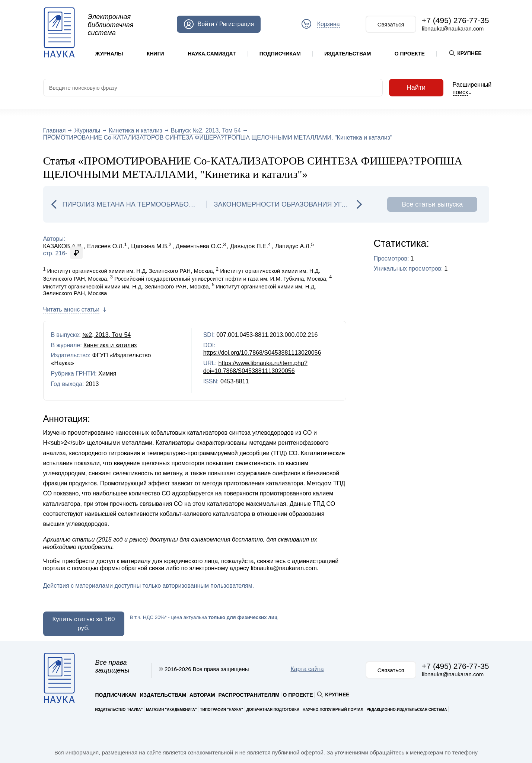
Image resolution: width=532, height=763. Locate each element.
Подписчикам (280, 54)
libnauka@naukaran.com (453, 28)
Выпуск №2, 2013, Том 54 (206, 130)
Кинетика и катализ (135, 130)
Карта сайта (307, 669)
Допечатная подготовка (273, 710)
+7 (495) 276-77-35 (455, 20)
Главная (55, 130)
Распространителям (249, 695)
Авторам (202, 695)
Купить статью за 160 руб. (83, 624)
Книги (155, 54)
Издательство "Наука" (119, 710)
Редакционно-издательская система (407, 710)
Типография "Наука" (221, 710)
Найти (416, 88)
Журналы (109, 54)
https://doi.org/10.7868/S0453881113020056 (262, 353)
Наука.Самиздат (212, 54)
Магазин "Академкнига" (171, 710)
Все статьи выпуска (432, 204)
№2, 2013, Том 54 (106, 335)
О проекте (410, 54)
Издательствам (348, 54)
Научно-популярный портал (333, 710)
